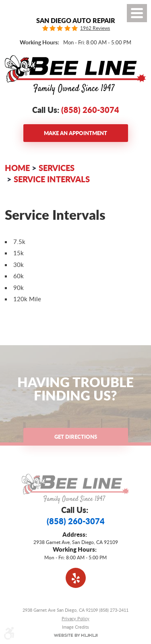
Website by (75, 635)
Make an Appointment (75, 133)
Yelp (76, 578)
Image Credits (75, 627)
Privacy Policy (75, 618)
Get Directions (76, 437)
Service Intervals (52, 179)
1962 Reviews (95, 28)
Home (17, 168)
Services (57, 168)
